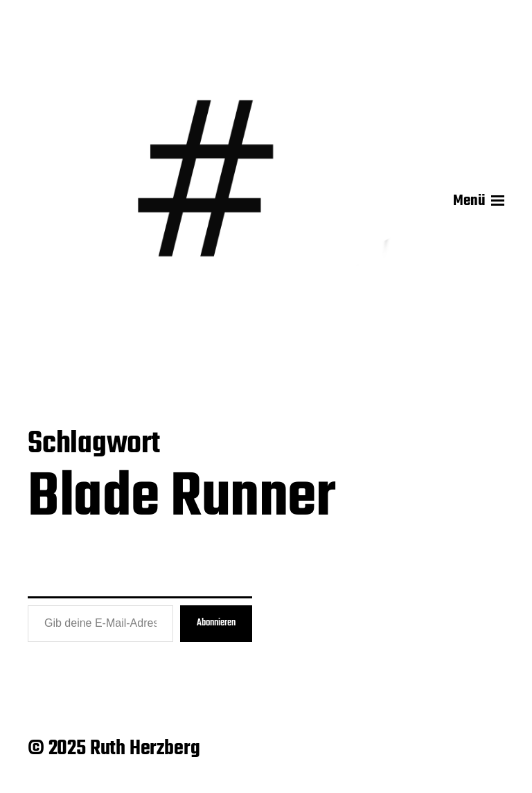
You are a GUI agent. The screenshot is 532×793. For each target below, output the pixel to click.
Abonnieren (216, 623)
